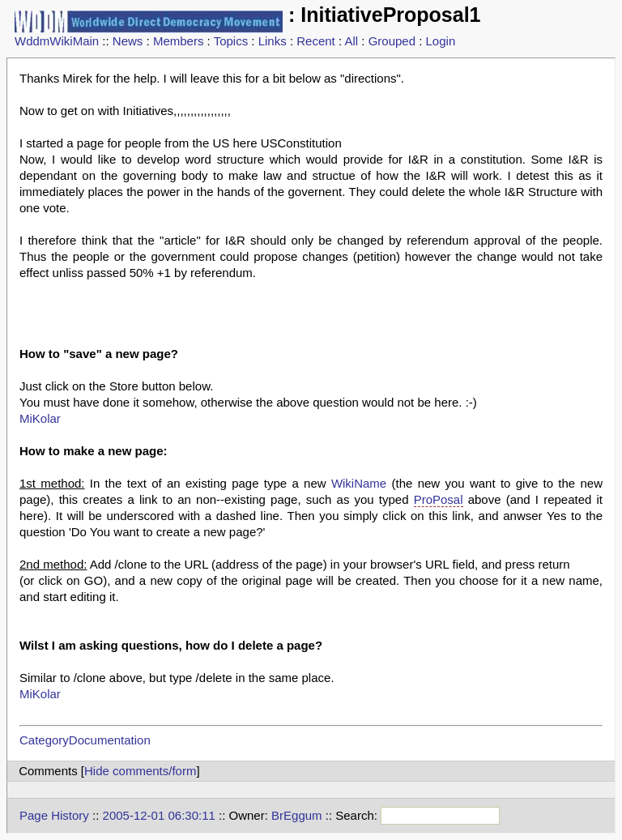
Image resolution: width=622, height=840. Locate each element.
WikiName (359, 483)
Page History (54, 815)
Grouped (392, 41)
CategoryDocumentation (85, 740)
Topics (231, 41)
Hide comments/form (140, 771)
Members (179, 41)
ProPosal (439, 499)
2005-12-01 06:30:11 (159, 815)
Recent (316, 41)
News (128, 41)
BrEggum (297, 815)
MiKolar (40, 418)
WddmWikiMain (57, 41)
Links (273, 41)
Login (441, 41)
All (351, 41)
